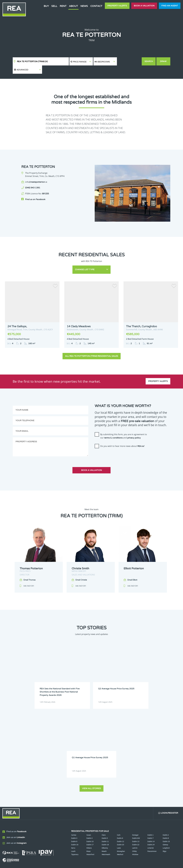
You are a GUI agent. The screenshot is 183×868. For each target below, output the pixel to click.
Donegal (135, 753)
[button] (129, 61)
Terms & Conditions (93, 864)
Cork (119, 753)
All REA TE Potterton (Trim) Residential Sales (92, 348)
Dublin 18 (105, 763)
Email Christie (81, 572)
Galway (165, 763)
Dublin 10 (90, 760)
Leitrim (135, 766)
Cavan (89, 753)
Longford (166, 766)
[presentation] (114, 447)
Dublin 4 (89, 757)
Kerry (73, 766)
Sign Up (47, 798)
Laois (119, 766)
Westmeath (106, 773)
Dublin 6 (120, 757)
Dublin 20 (120, 763)
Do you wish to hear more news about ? (122, 438)
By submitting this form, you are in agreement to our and (124, 428)
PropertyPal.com (147, 864)
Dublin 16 (75, 763)
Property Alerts (117, 6)
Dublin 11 (105, 760)
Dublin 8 (166, 757)
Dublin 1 (150, 753)
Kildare (89, 766)
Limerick (151, 766)
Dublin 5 (105, 757)
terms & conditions (113, 429)
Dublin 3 (74, 757)
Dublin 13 (136, 760)
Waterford (90, 773)
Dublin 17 (90, 763)
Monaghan (121, 770)
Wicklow (135, 773)
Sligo (164, 770)
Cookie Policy (73, 864)
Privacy (110, 864)
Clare (104, 753)
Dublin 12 (120, 760)
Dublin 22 (136, 763)
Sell (54, 6)
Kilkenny (105, 766)
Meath (104, 770)
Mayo (88, 770)
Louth (73, 770)
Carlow (74, 753)
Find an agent (170, 6)
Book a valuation (144, 6)
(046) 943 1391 (33, 180)
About (73, 6)
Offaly (134, 770)
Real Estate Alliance (48, 864)
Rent (63, 6)
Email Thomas (30, 572)
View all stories (91, 707)
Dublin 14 (151, 760)
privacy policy (134, 429)
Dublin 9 (74, 760)
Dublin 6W (136, 757)
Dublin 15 (166, 760)
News (84, 6)
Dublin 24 (151, 763)
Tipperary (75, 773)
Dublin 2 (166, 753)
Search (149, 61)
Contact (96, 6)
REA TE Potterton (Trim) (32, 62)
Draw (163, 61)
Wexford (120, 773)
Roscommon (152, 770)
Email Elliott (132, 572)
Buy (46, 6)
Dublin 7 (150, 757)
